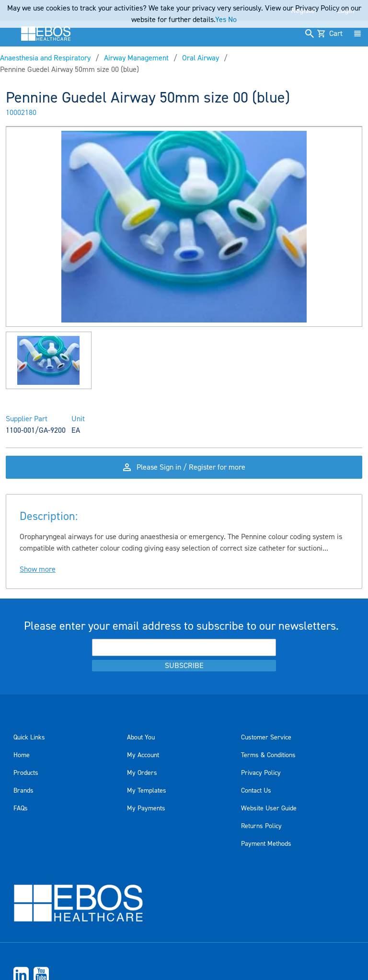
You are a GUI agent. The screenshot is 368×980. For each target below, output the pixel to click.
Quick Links (29, 738)
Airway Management (136, 58)
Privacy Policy (261, 773)
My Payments (146, 808)
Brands (23, 791)
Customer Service (266, 738)
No (232, 20)
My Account (143, 755)
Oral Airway (201, 58)
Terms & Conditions (268, 755)
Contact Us (256, 791)
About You (141, 738)
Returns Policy (261, 826)
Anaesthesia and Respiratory (45, 58)
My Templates (147, 791)
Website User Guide (269, 808)
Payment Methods (266, 844)
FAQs (21, 808)
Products (26, 773)
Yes (221, 20)
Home (22, 755)
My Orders (142, 773)
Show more (38, 569)
